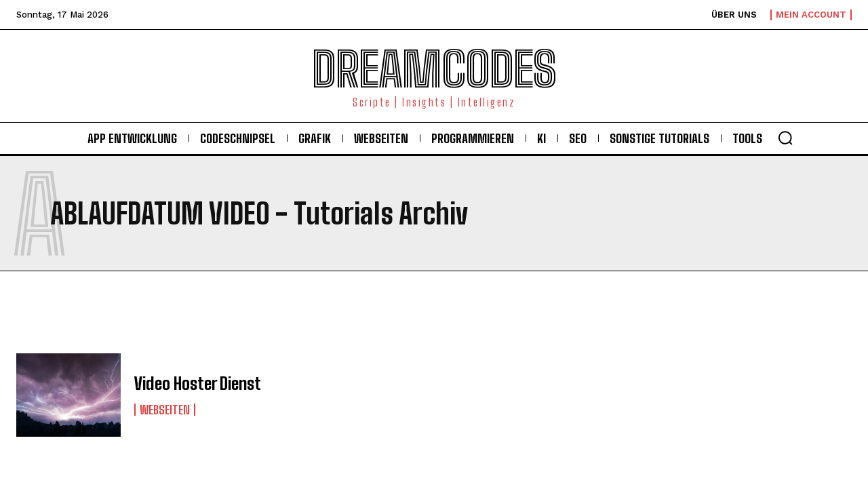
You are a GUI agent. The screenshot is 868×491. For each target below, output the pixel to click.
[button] (785, 138)
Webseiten (165, 409)
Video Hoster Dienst (195, 384)
